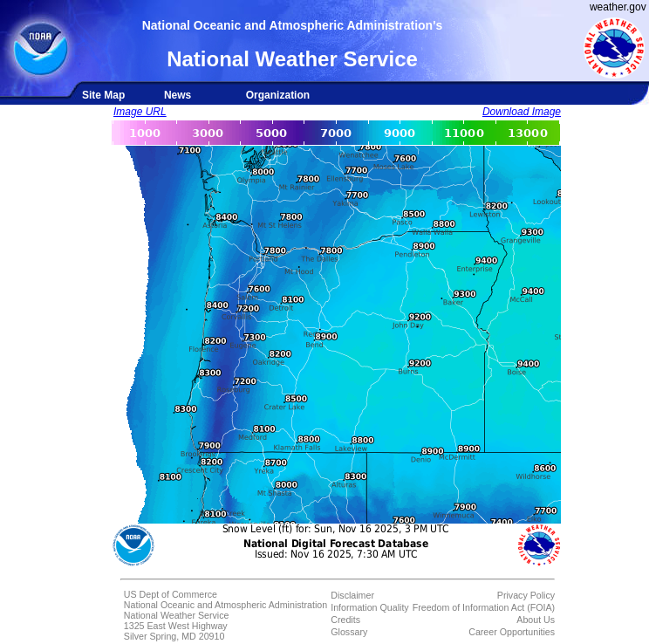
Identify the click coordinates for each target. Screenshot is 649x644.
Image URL (140, 112)
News (178, 95)
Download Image (522, 112)
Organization (278, 95)
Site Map (103, 95)
